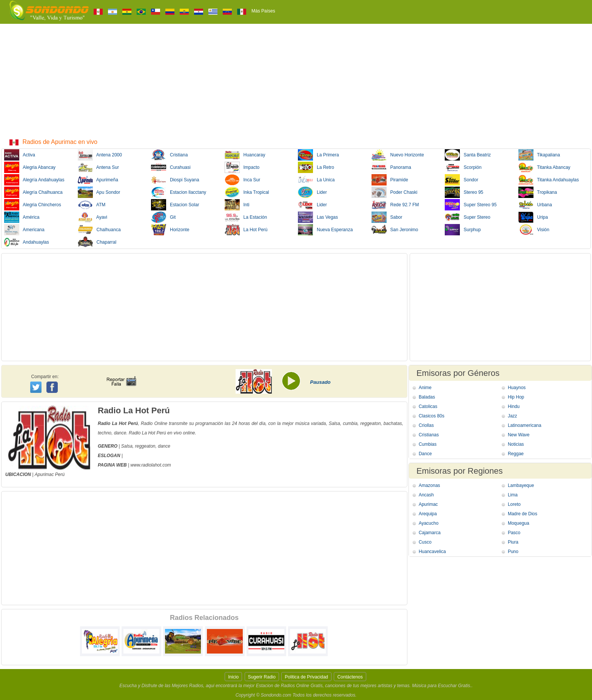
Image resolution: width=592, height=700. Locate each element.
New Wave (519, 435)
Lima (513, 495)
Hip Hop (516, 397)
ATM (92, 205)
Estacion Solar (175, 205)
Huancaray (245, 155)
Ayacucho (429, 523)
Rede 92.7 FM (395, 205)
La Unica (316, 180)
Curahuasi (171, 167)
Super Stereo (468, 217)
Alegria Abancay (30, 167)
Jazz (513, 416)
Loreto (514, 504)
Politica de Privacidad (306, 677)
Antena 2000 (100, 155)
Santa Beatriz (468, 155)
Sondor (462, 180)
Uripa (533, 217)
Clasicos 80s (432, 416)
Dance (425, 454)
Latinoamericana (525, 425)
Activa (20, 155)
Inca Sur (243, 180)
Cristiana (169, 155)
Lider (312, 192)
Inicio (233, 677)
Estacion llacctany (179, 192)
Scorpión (463, 167)
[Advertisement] (296, 80)
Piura (513, 542)
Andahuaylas (27, 242)
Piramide (390, 180)
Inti (237, 205)
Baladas (427, 397)
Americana (24, 230)
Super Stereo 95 (471, 205)
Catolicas (428, 406)
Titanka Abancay (544, 167)
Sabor (387, 217)
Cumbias (428, 444)
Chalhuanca (99, 230)
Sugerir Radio (262, 677)
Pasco (514, 533)
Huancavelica (432, 552)
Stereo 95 (464, 192)
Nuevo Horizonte (398, 155)
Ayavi (92, 217)
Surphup (463, 230)
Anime (425, 388)
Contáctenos (350, 677)
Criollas (426, 425)
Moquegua (519, 523)
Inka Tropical (247, 192)
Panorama (391, 167)
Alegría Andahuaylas (34, 180)
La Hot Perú (246, 230)
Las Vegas (318, 217)
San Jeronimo (395, 230)
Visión (534, 230)
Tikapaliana (539, 155)
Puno (513, 552)
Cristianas (429, 435)
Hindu (514, 406)
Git (163, 217)
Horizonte (170, 230)
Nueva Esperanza (325, 230)
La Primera (318, 155)
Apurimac (44, 474)
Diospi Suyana (175, 180)
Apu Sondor (99, 192)
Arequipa (428, 514)
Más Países (263, 11)
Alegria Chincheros (33, 205)
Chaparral (97, 242)
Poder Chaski (395, 192)
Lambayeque (521, 485)
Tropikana (538, 192)
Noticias (516, 444)
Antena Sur (98, 167)
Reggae (516, 454)
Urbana (535, 205)
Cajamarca (430, 533)
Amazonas (429, 485)
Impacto (242, 167)
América (22, 217)
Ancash (426, 495)
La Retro (316, 167)
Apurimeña (98, 180)
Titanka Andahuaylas (549, 180)
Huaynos (517, 388)
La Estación (246, 217)
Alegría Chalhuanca (33, 192)
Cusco (425, 542)
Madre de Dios (523, 514)
